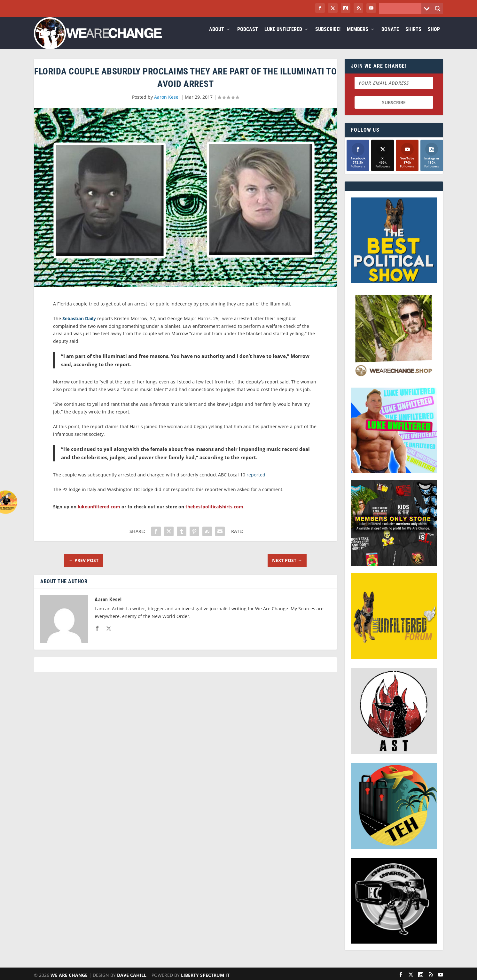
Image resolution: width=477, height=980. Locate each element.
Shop (434, 37)
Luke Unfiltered (283, 37)
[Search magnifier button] (438, 9)
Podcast (248, 37)
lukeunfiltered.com (99, 514)
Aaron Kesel (167, 105)
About (217, 37)
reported (256, 482)
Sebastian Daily (79, 326)
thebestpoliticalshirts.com (214, 514)
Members (358, 37)
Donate (390, 37)
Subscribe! (328, 37)
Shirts (413, 37)
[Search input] (402, 9)
